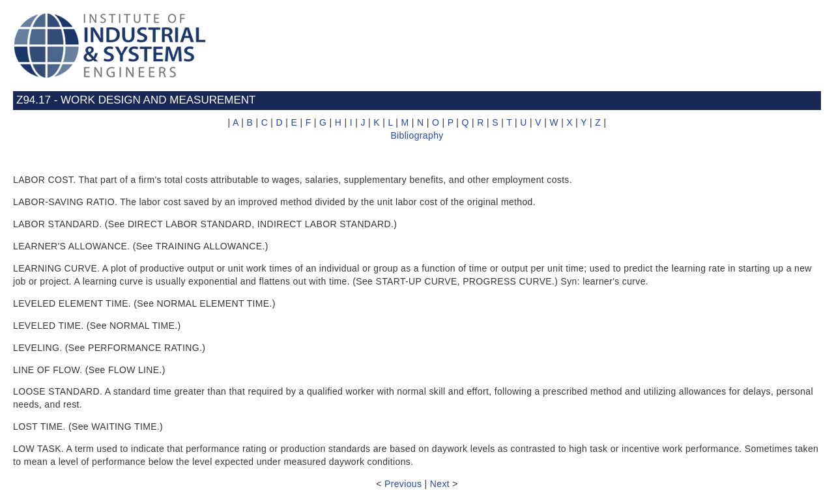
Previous (403, 484)
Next (440, 484)
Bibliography (417, 135)
